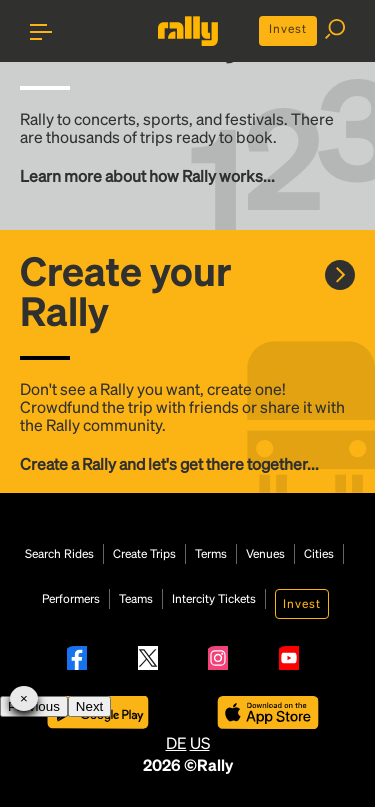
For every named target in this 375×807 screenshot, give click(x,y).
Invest (288, 28)
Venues (265, 554)
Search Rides (59, 554)
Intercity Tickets (214, 599)
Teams (136, 599)
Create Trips (144, 554)
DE (176, 742)
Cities (319, 554)
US (200, 742)
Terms (211, 554)
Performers (71, 599)
